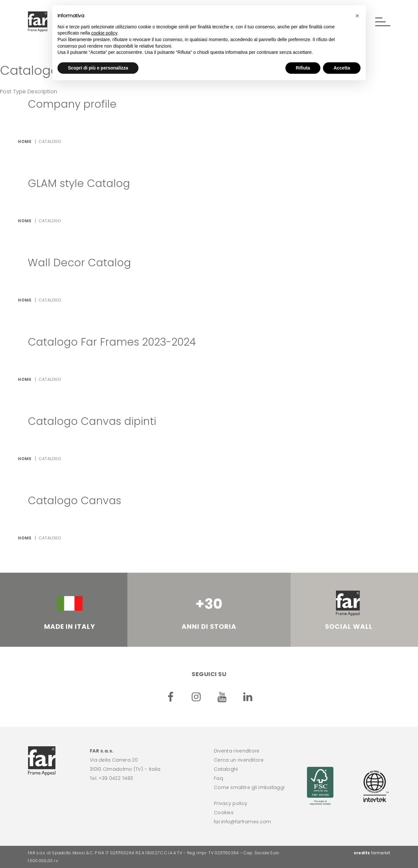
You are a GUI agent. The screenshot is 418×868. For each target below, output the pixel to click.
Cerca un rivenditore (239, 760)
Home (25, 141)
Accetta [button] (342, 68)
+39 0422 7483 (116, 778)
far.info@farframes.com (243, 822)
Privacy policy (231, 803)
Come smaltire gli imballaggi (249, 787)
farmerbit (381, 853)
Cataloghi (226, 769)
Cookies (224, 813)
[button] (383, 22)
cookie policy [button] (104, 33)
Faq (218, 778)
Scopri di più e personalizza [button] (98, 68)
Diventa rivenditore (237, 751)
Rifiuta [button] (303, 68)
